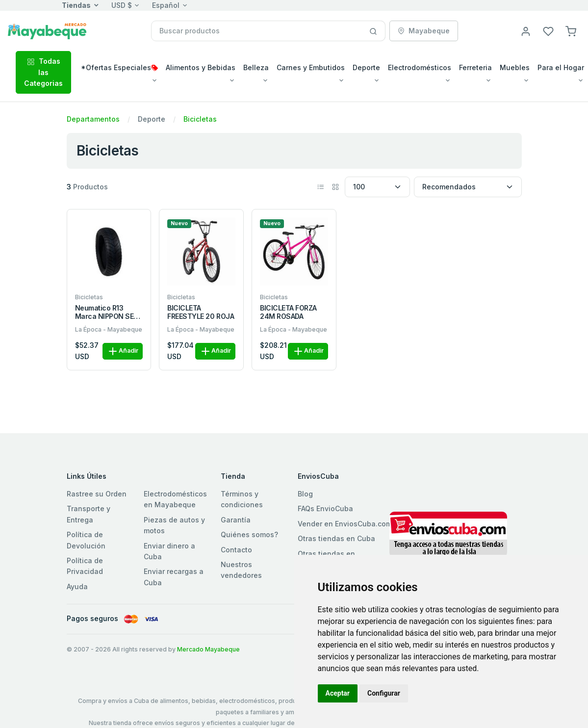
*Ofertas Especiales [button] (119, 67)
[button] (571, 31)
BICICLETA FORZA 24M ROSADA (288, 312)
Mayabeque (424, 31)
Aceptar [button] (338, 693)
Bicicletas (200, 119)
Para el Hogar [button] (561, 67)
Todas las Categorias (43, 72)
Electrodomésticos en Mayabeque (175, 499)
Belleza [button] (256, 67)
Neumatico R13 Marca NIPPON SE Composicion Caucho (104, 312)
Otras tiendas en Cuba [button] (336, 538)
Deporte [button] (366, 67)
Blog (305, 494)
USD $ (122, 5)
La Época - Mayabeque (109, 329)
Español (166, 5)
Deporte (152, 119)
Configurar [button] (384, 693)
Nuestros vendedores (241, 570)
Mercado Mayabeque (208, 649)
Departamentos (93, 119)
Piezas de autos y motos (174, 525)
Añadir (123, 351)
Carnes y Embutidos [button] (311, 67)
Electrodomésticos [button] (420, 67)
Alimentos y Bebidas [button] (201, 67)
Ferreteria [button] (475, 67)
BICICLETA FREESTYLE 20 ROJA (201, 312)
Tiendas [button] (76, 5)
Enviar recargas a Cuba (174, 577)
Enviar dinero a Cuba (169, 551)
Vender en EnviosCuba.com (345, 524)
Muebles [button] (515, 67)
